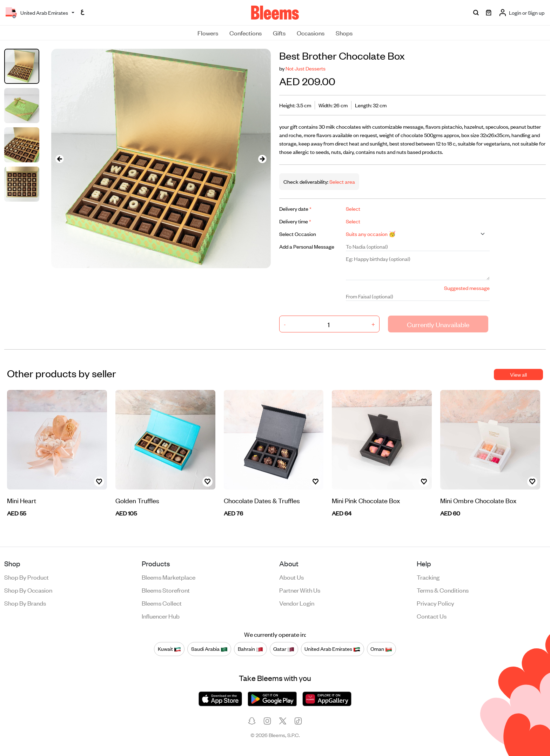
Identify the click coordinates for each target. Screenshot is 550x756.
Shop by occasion (28, 590)
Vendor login (297, 603)
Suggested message (467, 288)
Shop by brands (25, 603)
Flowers (208, 33)
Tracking (428, 577)
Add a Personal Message (307, 246)
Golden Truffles (137, 500)
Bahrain (250, 649)
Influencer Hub (161, 616)
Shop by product (26, 577)
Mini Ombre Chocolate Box (478, 500)
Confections (246, 33)
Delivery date (295, 208)
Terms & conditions (443, 590)
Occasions (311, 33)
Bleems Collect (162, 603)
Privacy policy (435, 603)
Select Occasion (298, 234)
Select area (342, 181)
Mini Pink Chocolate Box (366, 500)
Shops (344, 33)
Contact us (432, 616)
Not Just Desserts (306, 68)
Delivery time (295, 221)
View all (518, 374)
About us (291, 577)
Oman (381, 649)
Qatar (284, 649)
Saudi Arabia (209, 649)
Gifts (279, 33)
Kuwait (169, 649)
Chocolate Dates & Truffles (262, 500)
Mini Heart (22, 500)
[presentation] (60, 159)
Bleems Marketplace (169, 577)
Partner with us (300, 590)
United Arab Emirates (332, 649)
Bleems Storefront (166, 590)
